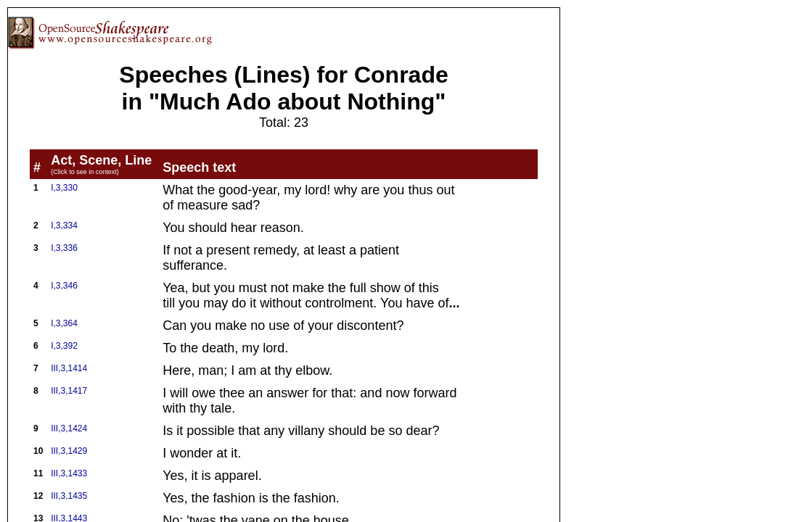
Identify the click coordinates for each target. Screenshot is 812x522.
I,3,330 (64, 188)
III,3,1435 (69, 496)
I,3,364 (64, 323)
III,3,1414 (69, 368)
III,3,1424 (69, 428)
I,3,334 (64, 225)
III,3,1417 (69, 391)
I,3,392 (64, 346)
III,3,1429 (69, 451)
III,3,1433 (69, 473)
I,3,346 (64, 286)
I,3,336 (64, 248)
